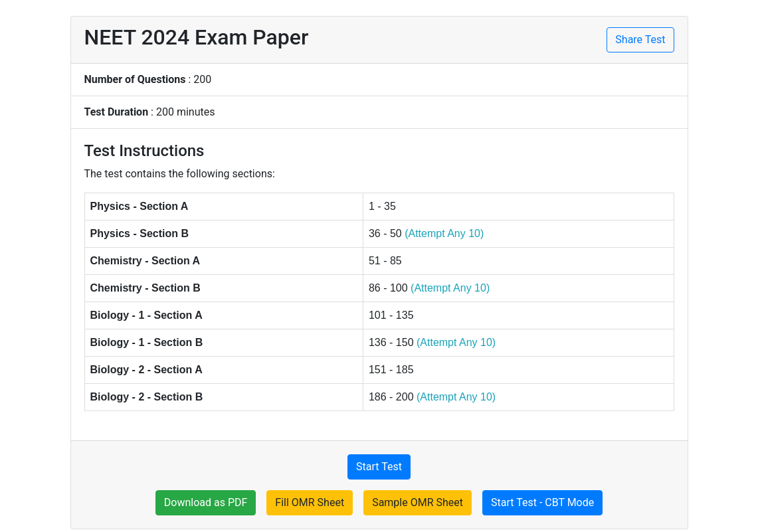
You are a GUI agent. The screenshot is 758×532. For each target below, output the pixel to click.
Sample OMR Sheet (418, 502)
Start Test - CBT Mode (542, 502)
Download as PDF (206, 502)
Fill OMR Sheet (310, 502)
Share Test (640, 40)
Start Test (379, 467)
